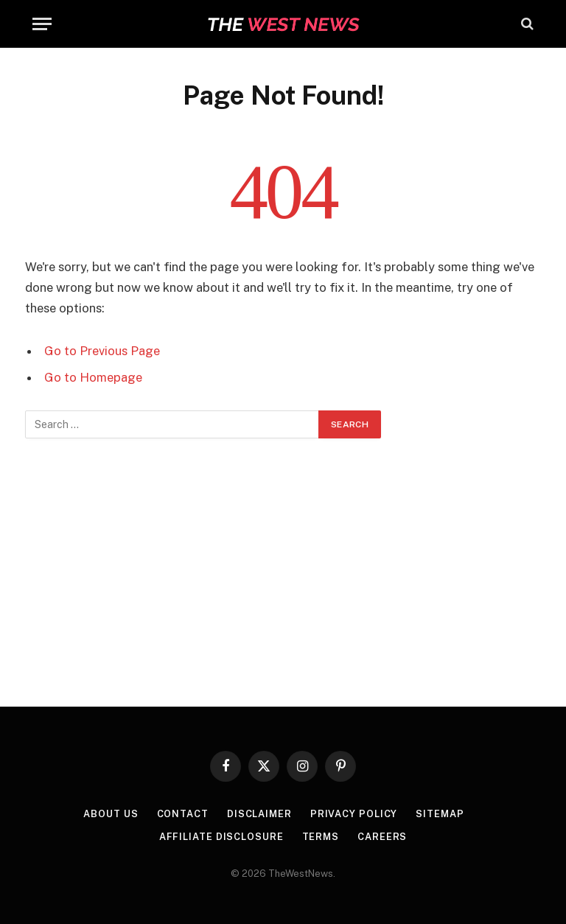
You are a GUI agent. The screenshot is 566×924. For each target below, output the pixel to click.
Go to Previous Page (102, 351)
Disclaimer (259, 813)
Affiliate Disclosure (221, 835)
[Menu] (42, 24)
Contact (181, 813)
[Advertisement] (283, 572)
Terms (321, 835)
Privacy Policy (354, 813)
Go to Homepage (93, 377)
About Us (110, 813)
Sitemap (441, 813)
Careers (383, 835)
